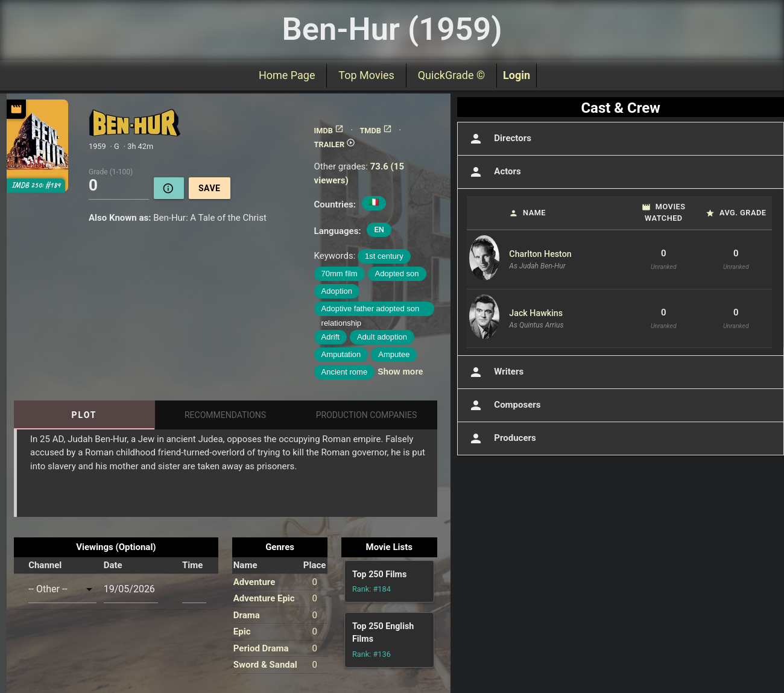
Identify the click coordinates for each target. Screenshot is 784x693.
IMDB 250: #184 (36, 185)
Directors (499, 139)
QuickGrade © (451, 75)
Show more (400, 372)
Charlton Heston (540, 254)
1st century (384, 256)
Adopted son (397, 274)
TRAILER (335, 144)
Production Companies (367, 415)
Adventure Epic (264, 598)
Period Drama (261, 648)
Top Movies (366, 75)
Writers (495, 372)
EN (379, 229)
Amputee (394, 354)
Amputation (341, 354)
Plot (84, 415)
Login (517, 75)
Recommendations (225, 415)
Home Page (287, 75)
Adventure (254, 582)
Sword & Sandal (265, 665)
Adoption (337, 291)
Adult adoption (382, 337)
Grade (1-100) (111, 171)
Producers (501, 438)
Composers (504, 405)
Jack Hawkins (536, 313)
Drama (247, 615)
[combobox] (62, 589)
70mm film (340, 274)
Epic (242, 631)
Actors (494, 172)
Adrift (330, 337)
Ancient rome (345, 372)
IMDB (329, 131)
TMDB (376, 131)
